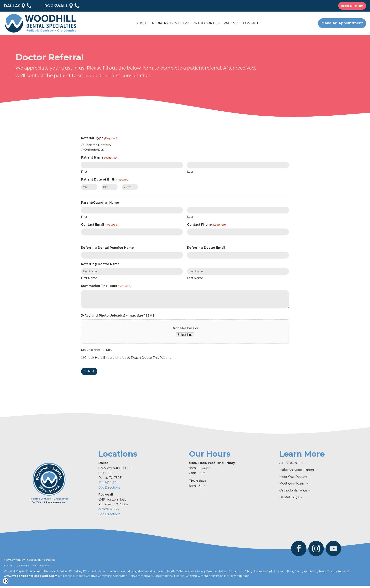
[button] (142, 23)
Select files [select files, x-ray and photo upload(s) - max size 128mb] (185, 335)
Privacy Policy (14, 560)
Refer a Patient (352, 6)
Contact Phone (206, 225)
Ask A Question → (293, 463)
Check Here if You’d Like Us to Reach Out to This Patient (128, 358)
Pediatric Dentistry (98, 145)
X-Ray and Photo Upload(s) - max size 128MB (118, 315)
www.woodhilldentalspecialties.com (31, 576)
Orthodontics (94, 150)
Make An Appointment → (299, 470)
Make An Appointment (342, 23)
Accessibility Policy (41, 560)
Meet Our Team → (294, 483)
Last (190, 172)
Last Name (195, 278)
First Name (89, 278)
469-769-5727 (109, 509)
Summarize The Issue (106, 286)
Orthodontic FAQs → (295, 490)
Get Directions (109, 488)
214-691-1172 (108, 483)
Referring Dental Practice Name (107, 248)
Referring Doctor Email (206, 248)
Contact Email (100, 225)
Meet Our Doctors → (296, 477)
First (84, 172)
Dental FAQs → (291, 497)
